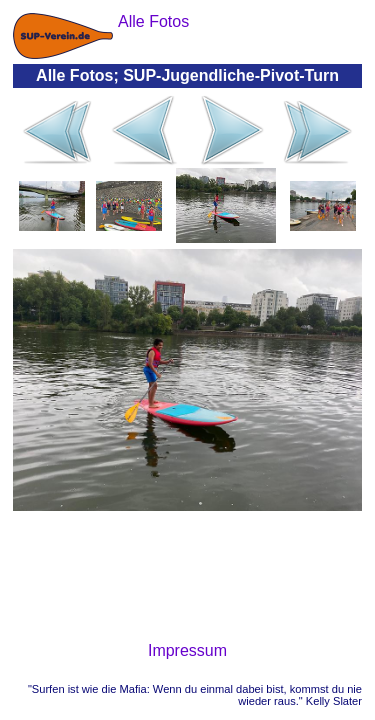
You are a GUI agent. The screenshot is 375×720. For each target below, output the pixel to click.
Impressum (187, 650)
